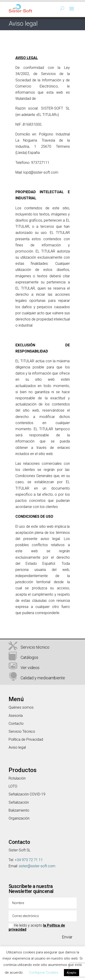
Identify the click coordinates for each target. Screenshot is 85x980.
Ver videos (30, 668)
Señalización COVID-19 (27, 794)
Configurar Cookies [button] (44, 972)
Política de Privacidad (26, 739)
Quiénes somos (21, 707)
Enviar (67, 937)
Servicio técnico (35, 647)
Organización (19, 818)
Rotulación (17, 778)
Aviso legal (17, 747)
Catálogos (29, 657)
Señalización (19, 802)
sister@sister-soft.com (37, 866)
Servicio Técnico (22, 731)
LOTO (13, 786)
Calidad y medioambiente (43, 678)
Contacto (16, 724)
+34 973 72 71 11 (29, 860)
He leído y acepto (37, 927)
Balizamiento (19, 810)
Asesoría (16, 716)
